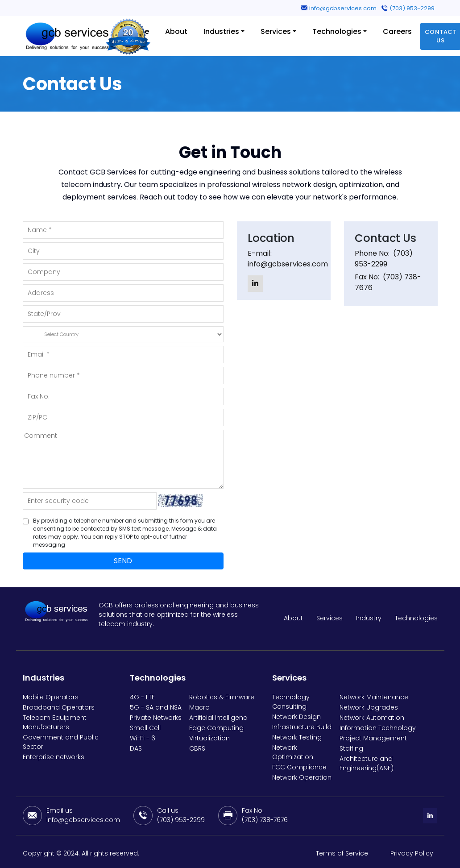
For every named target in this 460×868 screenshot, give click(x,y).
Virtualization (209, 738)
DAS (136, 748)
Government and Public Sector (61, 742)
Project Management (373, 738)
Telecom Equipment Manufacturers (55, 722)
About (176, 31)
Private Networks (156, 718)
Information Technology (378, 728)
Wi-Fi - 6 (143, 738)
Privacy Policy (412, 853)
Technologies (337, 31)
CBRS (197, 748)
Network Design (296, 717)
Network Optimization (293, 752)
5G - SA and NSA (156, 707)
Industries (221, 31)
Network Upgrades (369, 707)
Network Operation (302, 777)
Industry (369, 618)
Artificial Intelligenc (218, 718)
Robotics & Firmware (222, 697)
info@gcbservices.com (343, 8)
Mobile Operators (51, 697)
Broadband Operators (59, 707)
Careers (397, 31)
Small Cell (145, 728)
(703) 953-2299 (412, 8)
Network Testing (297, 737)
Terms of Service (342, 853)
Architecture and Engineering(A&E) (367, 763)
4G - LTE (142, 697)
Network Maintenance (374, 697)
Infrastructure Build (302, 727)
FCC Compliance (299, 767)
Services (276, 31)
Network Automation (372, 718)
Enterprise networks (54, 757)
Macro (199, 707)
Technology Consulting (291, 702)
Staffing (351, 748)
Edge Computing (216, 728)
